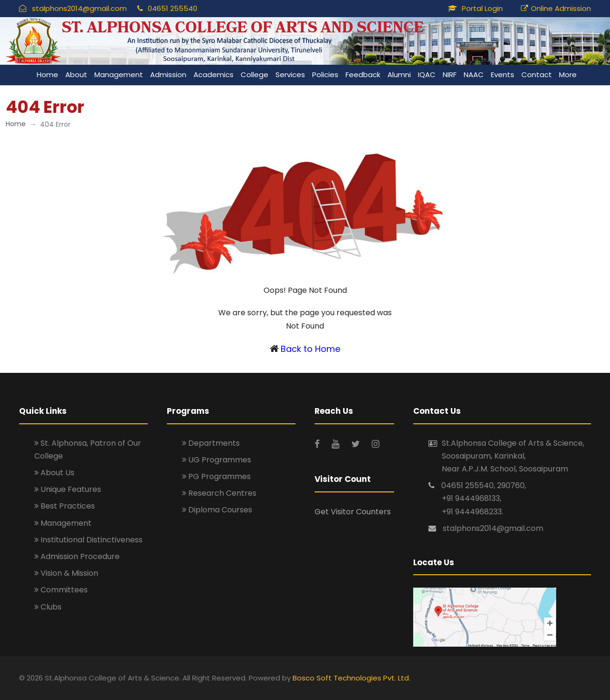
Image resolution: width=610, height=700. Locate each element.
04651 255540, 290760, (484, 485)
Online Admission (561, 8)
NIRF (450, 75)
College (254, 75)
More (568, 75)
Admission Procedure (77, 556)
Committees (61, 590)
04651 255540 (173, 8)
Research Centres (219, 493)
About (76, 75)
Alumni (399, 75)
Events (503, 75)
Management (119, 75)
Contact (537, 75)
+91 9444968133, (472, 498)
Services (290, 75)
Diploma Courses (217, 510)
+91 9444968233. (473, 512)
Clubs (48, 607)
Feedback (363, 75)
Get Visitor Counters (353, 512)
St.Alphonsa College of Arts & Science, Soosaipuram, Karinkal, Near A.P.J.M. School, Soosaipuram (513, 456)
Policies (325, 75)
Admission (168, 75)
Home (47, 75)
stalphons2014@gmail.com (79, 8)
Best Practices (65, 506)
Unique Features (68, 489)
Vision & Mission (66, 573)
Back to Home (310, 349)
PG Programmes (216, 476)
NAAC (474, 75)
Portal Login (482, 8)
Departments (211, 443)
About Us (54, 473)
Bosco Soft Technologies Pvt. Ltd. (351, 678)
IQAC (427, 75)
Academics (213, 75)
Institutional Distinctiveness (88, 540)
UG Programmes (217, 460)
